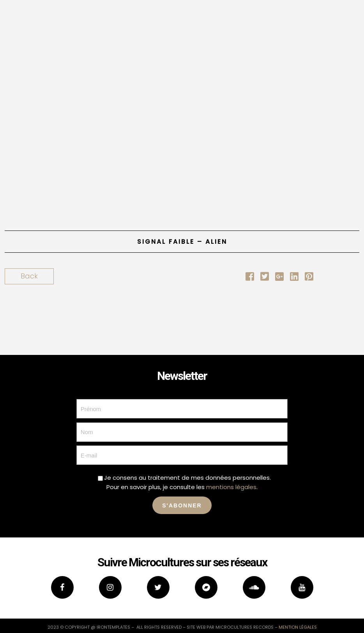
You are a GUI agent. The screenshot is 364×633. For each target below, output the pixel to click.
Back (29, 276)
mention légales (298, 627)
